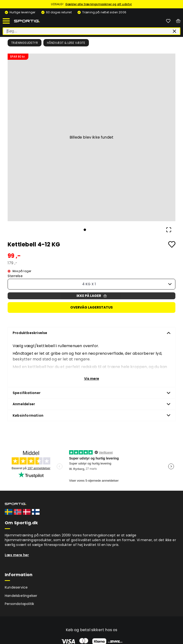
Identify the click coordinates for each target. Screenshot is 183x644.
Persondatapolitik (19, 604)
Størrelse (15, 276)
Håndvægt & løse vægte (66, 43)
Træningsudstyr (25, 43)
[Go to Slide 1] (85, 230)
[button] (91, 137)
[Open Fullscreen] (169, 230)
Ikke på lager (92, 296)
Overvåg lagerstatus (91, 307)
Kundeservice (16, 587)
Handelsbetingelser (21, 596)
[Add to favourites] (172, 244)
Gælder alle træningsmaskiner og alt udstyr (99, 4)
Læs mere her (17, 555)
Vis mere (92, 379)
